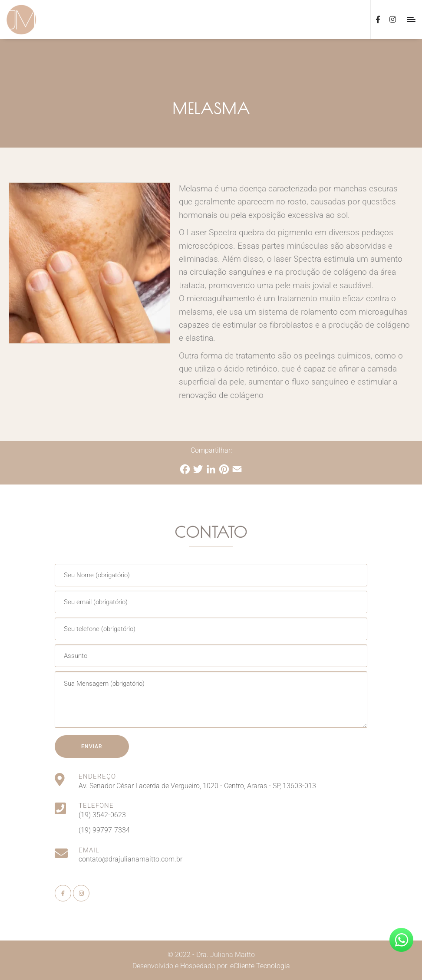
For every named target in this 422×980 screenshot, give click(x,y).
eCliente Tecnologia (260, 966)
